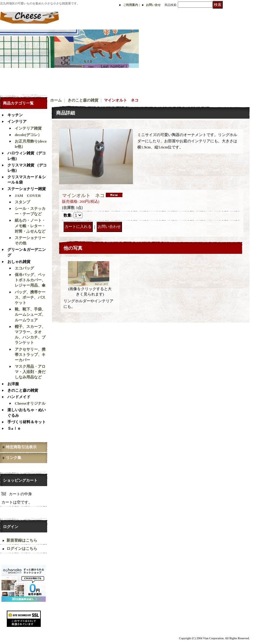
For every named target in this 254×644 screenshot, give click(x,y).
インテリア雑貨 (28, 128)
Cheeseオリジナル (30, 403)
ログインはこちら (22, 549)
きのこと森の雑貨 (23, 390)
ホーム (56, 100)
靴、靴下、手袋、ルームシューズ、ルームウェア (30, 314)
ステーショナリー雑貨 (27, 189)
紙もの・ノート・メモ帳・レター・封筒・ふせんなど (30, 226)
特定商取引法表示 (21, 447)
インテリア (17, 121)
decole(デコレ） (28, 135)
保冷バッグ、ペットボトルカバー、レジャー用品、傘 (30, 280)
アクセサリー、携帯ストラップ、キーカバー (30, 355)
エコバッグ (24, 268)
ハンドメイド (19, 397)
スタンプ (22, 202)
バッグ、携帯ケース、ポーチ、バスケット (30, 297)
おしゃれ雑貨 (19, 262)
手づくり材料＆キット (27, 422)
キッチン (15, 115)
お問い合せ (153, 5)
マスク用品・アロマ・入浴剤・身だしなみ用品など (30, 372)
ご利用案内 (131, 5)
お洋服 (13, 384)
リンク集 (14, 458)
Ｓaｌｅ (14, 428)
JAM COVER (28, 196)
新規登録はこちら (22, 540)
